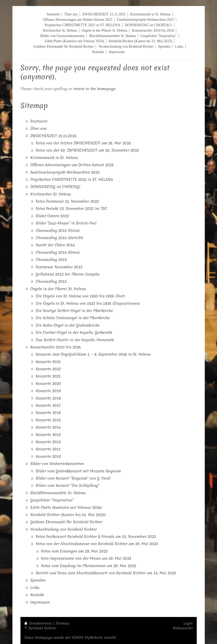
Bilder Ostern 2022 (52, 216)
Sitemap (62, 623)
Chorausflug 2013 (51, 260)
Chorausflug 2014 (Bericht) (59, 238)
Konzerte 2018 (48, 398)
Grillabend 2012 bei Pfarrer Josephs (68, 274)
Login (188, 623)
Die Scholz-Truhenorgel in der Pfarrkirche (73, 318)
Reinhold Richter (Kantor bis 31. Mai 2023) (68, 515)
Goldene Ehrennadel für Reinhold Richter (66, 522)
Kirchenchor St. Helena (51, 194)
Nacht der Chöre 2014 (55, 245)
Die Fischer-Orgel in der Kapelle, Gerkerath (74, 332)
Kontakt (37, 595)
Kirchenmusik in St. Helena (54, 158)
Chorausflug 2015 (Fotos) (58, 230)
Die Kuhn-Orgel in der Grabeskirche (68, 325)
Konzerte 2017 (48, 405)
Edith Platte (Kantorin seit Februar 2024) (66, 507)
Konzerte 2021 (48, 376)
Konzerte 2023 (48, 362)
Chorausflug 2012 (51, 281)
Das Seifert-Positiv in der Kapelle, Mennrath (75, 340)
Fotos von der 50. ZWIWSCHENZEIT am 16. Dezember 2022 (87, 150)
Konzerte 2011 (48, 449)
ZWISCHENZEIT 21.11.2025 (53, 136)
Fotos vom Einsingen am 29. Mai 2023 (74, 551)
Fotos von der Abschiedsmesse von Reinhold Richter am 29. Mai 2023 (97, 544)
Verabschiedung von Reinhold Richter (64, 529)
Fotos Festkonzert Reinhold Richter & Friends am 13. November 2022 (96, 536)
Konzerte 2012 (48, 442)
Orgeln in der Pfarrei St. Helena (58, 289)
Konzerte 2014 (48, 427)
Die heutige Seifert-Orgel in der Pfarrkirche (74, 311)
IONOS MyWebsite (87, 637)
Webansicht (183, 628)
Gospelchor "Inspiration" (52, 500)
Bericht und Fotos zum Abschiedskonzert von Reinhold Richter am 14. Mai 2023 (106, 573)
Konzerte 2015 (48, 420)
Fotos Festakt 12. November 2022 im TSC (71, 208)
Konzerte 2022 (48, 369)
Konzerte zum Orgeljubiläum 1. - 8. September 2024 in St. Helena (93, 354)
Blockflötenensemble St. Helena (58, 493)
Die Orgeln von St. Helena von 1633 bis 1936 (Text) (80, 296)
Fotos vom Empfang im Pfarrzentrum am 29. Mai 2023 (89, 566)
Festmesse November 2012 (59, 267)
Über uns (38, 128)
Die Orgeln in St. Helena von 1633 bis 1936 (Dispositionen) (88, 303)
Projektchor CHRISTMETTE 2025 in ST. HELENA (72, 179)
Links (35, 588)
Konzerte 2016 (48, 413)
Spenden (38, 580)
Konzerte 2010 (48, 456)
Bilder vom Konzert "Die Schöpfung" (68, 485)
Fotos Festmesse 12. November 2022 (67, 201)
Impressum (40, 602)
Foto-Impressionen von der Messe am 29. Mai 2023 (86, 558)
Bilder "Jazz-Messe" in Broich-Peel (66, 223)
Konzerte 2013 (48, 435)
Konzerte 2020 (48, 383)
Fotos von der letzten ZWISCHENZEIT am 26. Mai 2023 (83, 143)
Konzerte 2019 (48, 391)
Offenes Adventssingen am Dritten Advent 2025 (72, 165)
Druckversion (39, 623)
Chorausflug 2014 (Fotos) (58, 252)
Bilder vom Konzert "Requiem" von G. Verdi (73, 478)
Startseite (39, 121)
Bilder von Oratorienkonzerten (57, 464)
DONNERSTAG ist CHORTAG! (55, 187)
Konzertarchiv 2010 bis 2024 (56, 347)
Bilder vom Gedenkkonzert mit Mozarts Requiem (78, 471)
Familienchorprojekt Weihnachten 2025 (65, 172)
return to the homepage (94, 89)
